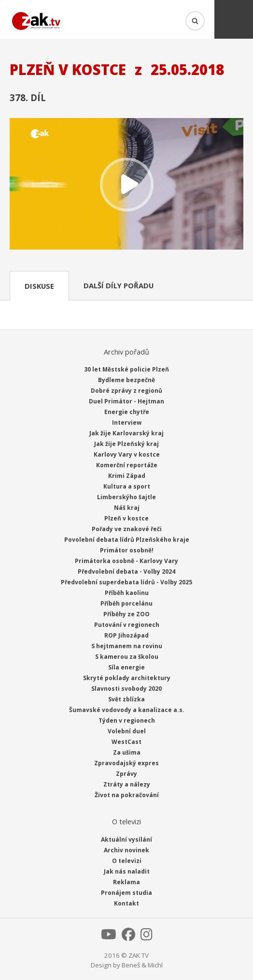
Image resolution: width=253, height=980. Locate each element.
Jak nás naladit (127, 871)
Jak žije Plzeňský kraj (126, 444)
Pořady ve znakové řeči (127, 529)
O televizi (127, 861)
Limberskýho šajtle (126, 497)
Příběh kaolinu (127, 593)
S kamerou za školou (127, 657)
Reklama (126, 882)
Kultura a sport (127, 486)
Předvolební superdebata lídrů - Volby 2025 (126, 582)
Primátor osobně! (127, 550)
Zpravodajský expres (126, 763)
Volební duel (127, 731)
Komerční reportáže (127, 465)
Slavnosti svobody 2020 (126, 689)
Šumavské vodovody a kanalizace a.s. (127, 710)
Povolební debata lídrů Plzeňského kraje (127, 540)
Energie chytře (127, 412)
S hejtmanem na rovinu (127, 646)
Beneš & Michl (142, 965)
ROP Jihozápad (126, 635)
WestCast (126, 742)
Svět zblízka (126, 699)
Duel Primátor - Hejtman (126, 401)
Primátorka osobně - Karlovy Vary (126, 561)
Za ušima (127, 752)
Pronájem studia (126, 893)
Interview (127, 423)
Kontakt (126, 903)
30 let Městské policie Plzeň (126, 369)
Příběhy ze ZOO (126, 614)
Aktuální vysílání (126, 839)
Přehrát (126, 185)
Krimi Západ (127, 476)
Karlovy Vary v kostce (127, 454)
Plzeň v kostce (126, 518)
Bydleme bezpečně (126, 380)
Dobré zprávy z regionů (126, 391)
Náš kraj (127, 508)
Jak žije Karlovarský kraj (126, 433)
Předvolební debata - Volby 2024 (126, 572)
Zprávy (126, 774)
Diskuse (39, 286)
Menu (234, 19)
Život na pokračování (127, 795)
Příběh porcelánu (126, 603)
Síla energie (126, 667)
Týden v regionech (127, 720)
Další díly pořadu (119, 285)
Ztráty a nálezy (127, 784)
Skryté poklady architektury (127, 678)
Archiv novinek (126, 850)
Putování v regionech (127, 625)
